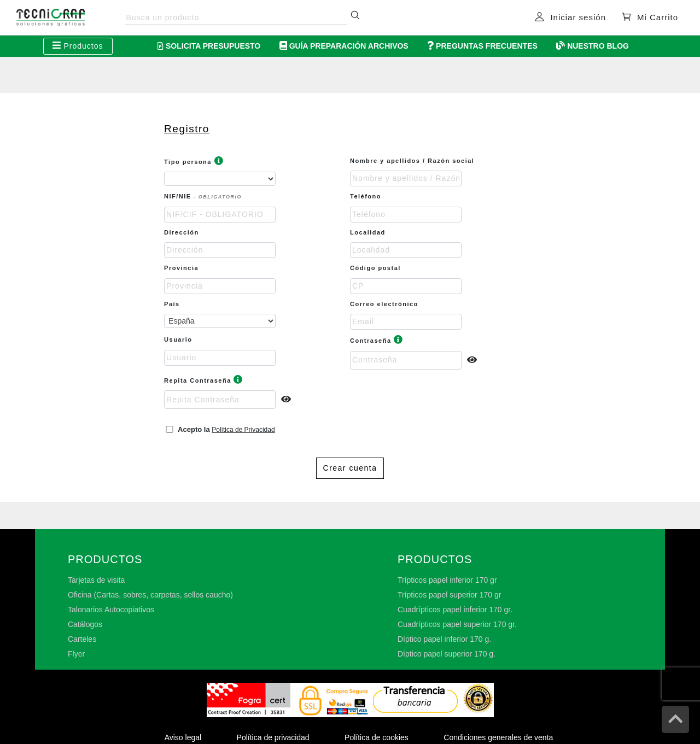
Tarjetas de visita (96, 580)
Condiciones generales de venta (498, 737)
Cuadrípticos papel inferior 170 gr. (455, 610)
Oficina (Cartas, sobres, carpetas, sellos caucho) (150, 595)
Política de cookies (377, 737)
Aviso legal (183, 737)
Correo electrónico (384, 304)
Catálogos (85, 624)
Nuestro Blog (593, 46)
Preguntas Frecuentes (482, 46)
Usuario (178, 339)
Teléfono (367, 196)
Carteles (82, 639)
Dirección (182, 232)
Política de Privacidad (243, 430)
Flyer (76, 654)
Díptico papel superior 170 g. (447, 654)
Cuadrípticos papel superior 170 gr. (457, 624)
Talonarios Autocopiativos (111, 610)
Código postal (375, 268)
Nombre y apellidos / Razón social (412, 161)
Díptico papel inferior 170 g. (444, 639)
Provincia (181, 268)
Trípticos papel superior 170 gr (449, 595)
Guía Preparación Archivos (344, 46)
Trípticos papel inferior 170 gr (447, 580)
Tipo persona (194, 162)
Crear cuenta (350, 468)
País (172, 304)
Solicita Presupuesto (209, 46)
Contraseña (377, 341)
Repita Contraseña (204, 380)
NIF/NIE (203, 196)
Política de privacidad (273, 737)
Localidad (368, 232)
